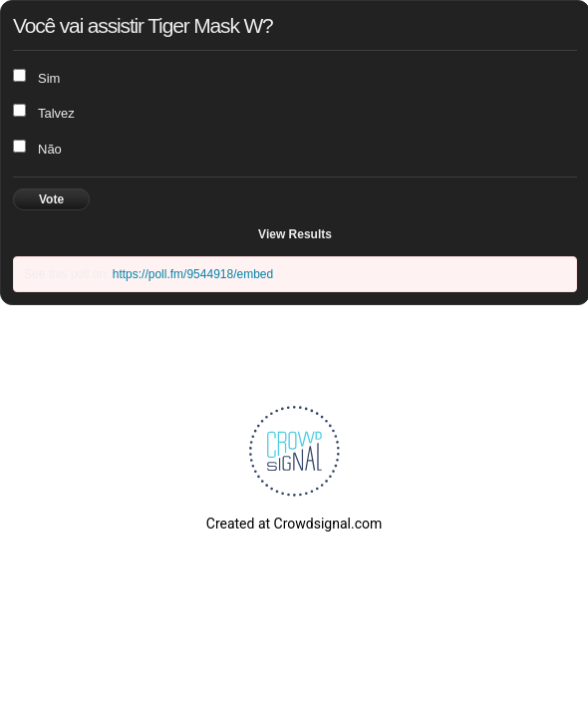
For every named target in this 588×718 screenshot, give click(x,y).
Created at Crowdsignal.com (294, 524)
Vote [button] (51, 199)
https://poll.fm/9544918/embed (193, 274)
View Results (295, 234)
